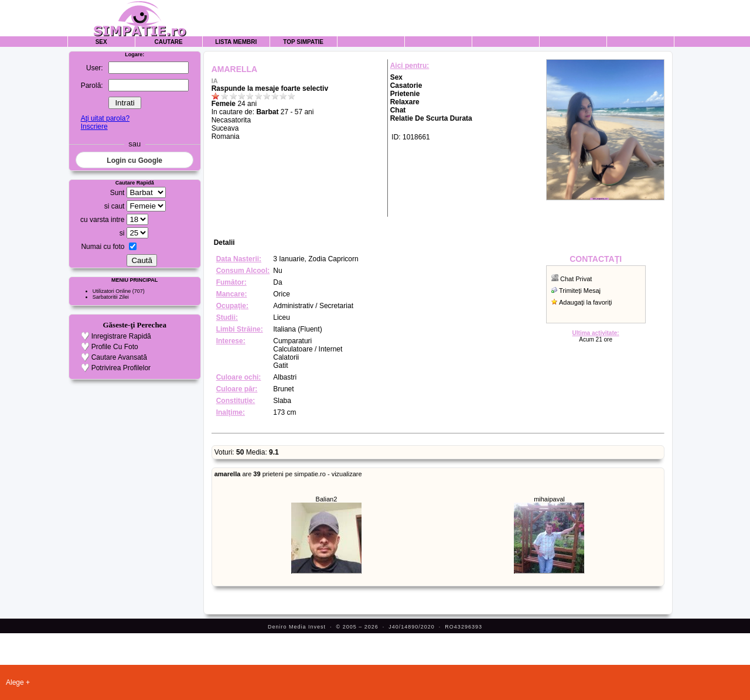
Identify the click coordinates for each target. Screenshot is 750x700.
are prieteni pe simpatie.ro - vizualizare (288, 474)
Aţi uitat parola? (105, 118)
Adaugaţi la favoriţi (586, 302)
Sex (101, 42)
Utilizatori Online (112, 291)
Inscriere (94, 127)
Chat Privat (576, 279)
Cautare (169, 42)
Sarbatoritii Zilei (111, 297)
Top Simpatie (303, 42)
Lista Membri (236, 42)
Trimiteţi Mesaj (580, 291)
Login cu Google (134, 161)
